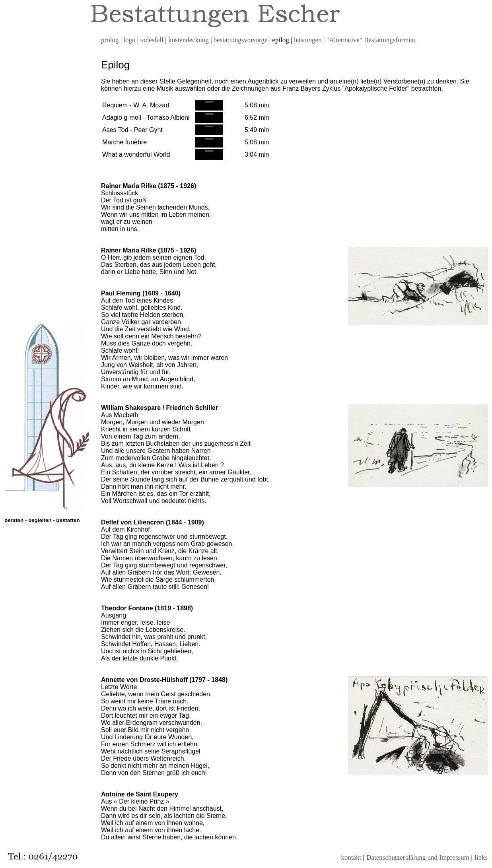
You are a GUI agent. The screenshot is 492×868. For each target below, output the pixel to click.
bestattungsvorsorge (241, 40)
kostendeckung (189, 40)
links (481, 857)
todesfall (152, 40)
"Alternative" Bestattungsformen (371, 40)
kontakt (351, 857)
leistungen (308, 40)
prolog (110, 40)
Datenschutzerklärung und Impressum (418, 857)
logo (129, 40)
